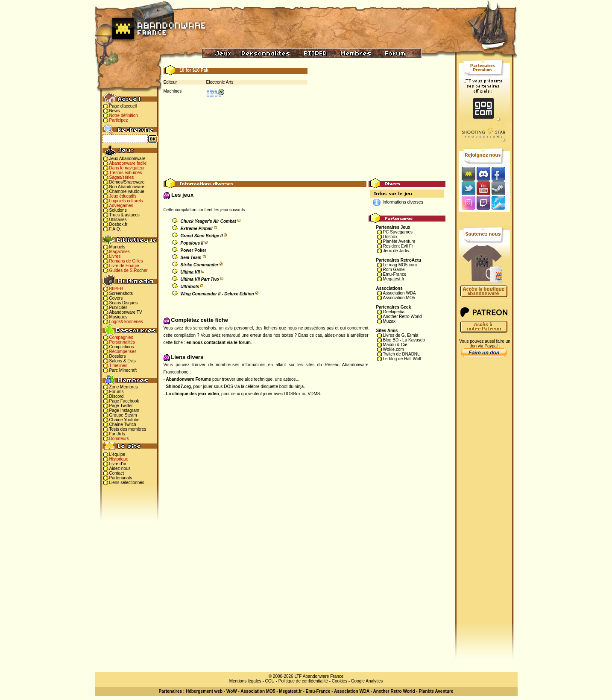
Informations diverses (403, 202)
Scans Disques (124, 303)
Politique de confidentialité (303, 681)
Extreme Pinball (197, 229)
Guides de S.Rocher (129, 270)
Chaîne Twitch (123, 424)
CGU (270, 681)
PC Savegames (398, 232)
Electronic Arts (220, 82)
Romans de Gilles (126, 261)
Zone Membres (124, 387)
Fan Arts (117, 434)
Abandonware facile (128, 163)
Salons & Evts (123, 361)
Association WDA (400, 293)
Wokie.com (394, 349)
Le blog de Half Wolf (402, 359)
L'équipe (117, 454)
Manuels (117, 247)
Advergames (121, 206)
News (115, 111)
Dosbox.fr (119, 224)
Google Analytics (367, 681)
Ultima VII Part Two (200, 279)
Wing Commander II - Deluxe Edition (217, 294)
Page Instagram (124, 410)
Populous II (192, 243)
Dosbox (390, 237)
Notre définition (124, 115)
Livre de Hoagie (124, 266)
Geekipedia (394, 312)
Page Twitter (121, 406)
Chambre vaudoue (127, 191)
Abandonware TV (126, 312)
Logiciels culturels (126, 201)
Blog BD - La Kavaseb (404, 340)
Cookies (340, 681)
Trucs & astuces (124, 215)
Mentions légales (245, 681)
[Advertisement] (305, 159)
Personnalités (122, 342)
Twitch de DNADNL (401, 354)
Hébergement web (204, 691)
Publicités (119, 308)
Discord (117, 396)
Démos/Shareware (127, 182)
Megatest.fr (394, 279)
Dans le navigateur (127, 168)
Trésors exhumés (126, 173)
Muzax (389, 321)
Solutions (118, 210)
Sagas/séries (122, 177)
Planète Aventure (399, 241)
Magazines (120, 252)
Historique (119, 459)
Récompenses (123, 351)
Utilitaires (118, 220)
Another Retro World (403, 316)
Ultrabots (190, 287)
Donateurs (119, 439)
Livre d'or (118, 464)
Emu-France (395, 274)
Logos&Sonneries (126, 322)
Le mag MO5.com (400, 265)
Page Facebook (124, 401)
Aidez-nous (120, 468)
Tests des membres (128, 429)
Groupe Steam (123, 415)
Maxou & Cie (395, 345)
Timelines (118, 366)
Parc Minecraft (123, 370)
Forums (117, 392)
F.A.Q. (115, 229)
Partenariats (121, 478)
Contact (117, 473)
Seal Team (191, 258)
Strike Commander (200, 265)
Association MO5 (399, 298)
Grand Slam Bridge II (202, 236)
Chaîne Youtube (124, 420)
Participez (119, 120)
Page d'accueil (123, 106)
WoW (232, 691)
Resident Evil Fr (398, 246)
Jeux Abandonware (127, 159)
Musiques (119, 317)
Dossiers (118, 356)
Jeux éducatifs (123, 196)
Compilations (122, 347)
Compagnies (121, 337)
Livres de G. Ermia (401, 335)
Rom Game (394, 270)
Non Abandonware (127, 187)
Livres (115, 256)
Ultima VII (190, 272)
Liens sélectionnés (127, 483)
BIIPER (116, 289)
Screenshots (121, 293)
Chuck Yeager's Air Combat (208, 221)
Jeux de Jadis (396, 251)
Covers (116, 298)
